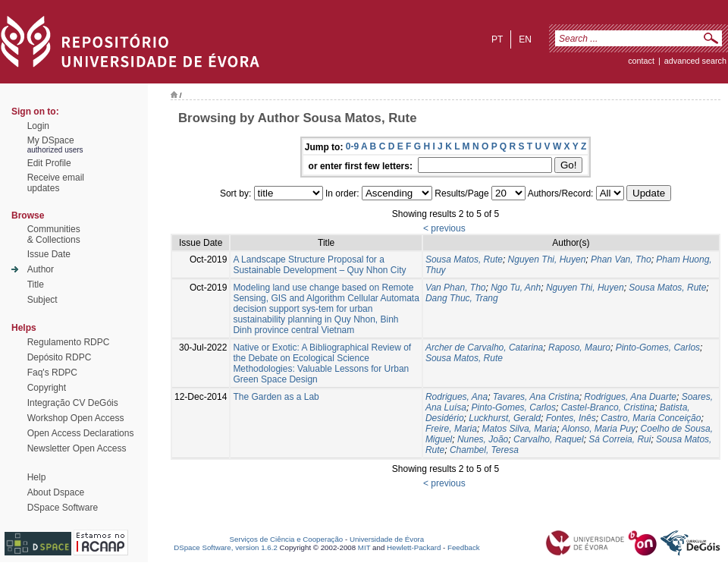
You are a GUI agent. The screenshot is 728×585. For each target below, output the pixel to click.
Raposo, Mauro (579, 348)
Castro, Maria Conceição (651, 418)
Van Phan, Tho (456, 288)
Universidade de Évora (387, 539)
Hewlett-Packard (414, 547)
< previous (444, 228)
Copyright (47, 388)
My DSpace (51, 140)
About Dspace (56, 492)
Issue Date (49, 254)
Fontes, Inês (571, 418)
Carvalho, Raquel (549, 439)
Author (41, 269)
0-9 (352, 146)
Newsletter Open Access (77, 448)
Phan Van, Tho (621, 259)
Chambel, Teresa (484, 450)
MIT (364, 547)
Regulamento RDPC (69, 342)
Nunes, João (483, 439)
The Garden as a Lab (276, 397)
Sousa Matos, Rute (464, 259)
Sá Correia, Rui (620, 439)
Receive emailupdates (56, 183)
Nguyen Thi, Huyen (547, 259)
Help (37, 477)
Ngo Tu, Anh (516, 288)
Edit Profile (49, 163)
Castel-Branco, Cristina (608, 407)
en (525, 39)
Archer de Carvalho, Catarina (484, 348)
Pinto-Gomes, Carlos (658, 348)
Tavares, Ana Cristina (536, 397)
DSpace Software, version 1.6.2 (226, 547)
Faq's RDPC (52, 373)
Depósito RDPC (60, 357)
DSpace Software (63, 508)
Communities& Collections (54, 234)
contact (641, 61)
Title (36, 285)
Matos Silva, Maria (520, 429)
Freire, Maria (451, 429)
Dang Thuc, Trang (462, 298)
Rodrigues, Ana (457, 397)
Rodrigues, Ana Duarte (630, 397)
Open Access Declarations (81, 433)
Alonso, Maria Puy (599, 429)
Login (38, 126)
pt (497, 39)
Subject (42, 300)
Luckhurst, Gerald (505, 418)
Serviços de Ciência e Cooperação (287, 539)
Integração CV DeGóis (73, 403)
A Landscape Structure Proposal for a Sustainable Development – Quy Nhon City (319, 265)
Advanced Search (695, 61)
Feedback (464, 547)
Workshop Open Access (76, 418)
